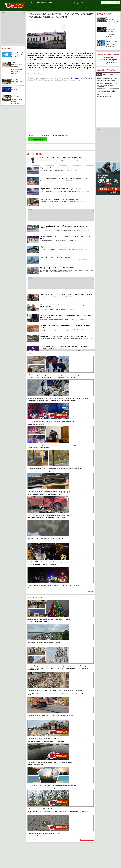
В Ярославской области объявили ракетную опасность (61, 189)
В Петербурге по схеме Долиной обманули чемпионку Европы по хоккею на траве (65, 306)
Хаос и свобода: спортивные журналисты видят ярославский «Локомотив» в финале (112, 32)
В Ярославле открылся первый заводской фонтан (17, 81)
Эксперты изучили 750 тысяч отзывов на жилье (58, 268)
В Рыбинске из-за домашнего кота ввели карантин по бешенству (65, 199)
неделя (105, 74)
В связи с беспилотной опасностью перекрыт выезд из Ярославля (107, 79)
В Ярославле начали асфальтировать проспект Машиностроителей (51, 715)
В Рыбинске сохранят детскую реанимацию (56, 257)
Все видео (90, 592)
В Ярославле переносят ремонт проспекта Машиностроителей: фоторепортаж (55, 691)
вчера (111, 74)
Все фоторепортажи (87, 840)
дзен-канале (89, 78)
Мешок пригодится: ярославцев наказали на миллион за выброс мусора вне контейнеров (59, 398)
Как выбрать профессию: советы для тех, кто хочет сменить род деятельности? (17, 100)
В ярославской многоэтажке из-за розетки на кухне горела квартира (66, 294)
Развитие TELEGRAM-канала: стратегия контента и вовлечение (18, 55)
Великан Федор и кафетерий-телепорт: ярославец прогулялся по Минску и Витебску (57, 666)
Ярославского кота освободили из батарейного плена (46, 538)
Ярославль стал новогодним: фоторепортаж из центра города (49, 619)
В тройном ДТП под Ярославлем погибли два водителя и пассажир (51, 562)
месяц (99, 74)
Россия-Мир (35, 8)
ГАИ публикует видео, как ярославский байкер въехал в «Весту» (50, 515)
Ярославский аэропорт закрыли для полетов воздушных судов (64, 178)
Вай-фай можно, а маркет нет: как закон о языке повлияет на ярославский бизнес (112, 45)
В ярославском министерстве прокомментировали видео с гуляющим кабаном (55, 468)
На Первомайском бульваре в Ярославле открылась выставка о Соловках (64, 227)
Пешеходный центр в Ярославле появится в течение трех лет (112, 20)
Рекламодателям (42, 3)
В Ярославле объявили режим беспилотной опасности (106, 96)
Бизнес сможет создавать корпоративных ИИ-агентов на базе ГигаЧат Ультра (111, 61)
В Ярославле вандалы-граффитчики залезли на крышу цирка (49, 492)
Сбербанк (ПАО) (108, 57)
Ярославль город (68, 8)
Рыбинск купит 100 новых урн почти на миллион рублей (61, 158)
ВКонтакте (75, 78)
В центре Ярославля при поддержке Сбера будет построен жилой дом (107, 91)
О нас (33, 3)
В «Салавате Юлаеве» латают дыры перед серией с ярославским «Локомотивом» (107, 85)
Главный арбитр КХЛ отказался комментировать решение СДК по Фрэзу (65, 237)
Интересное (8, 48)
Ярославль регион (50, 8)
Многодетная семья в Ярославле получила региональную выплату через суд (65, 327)
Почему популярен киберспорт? (17, 89)
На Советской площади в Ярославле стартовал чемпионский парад (51, 422)
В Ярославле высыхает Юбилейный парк (42, 809)
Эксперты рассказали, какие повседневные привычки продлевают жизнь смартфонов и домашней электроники (17, 69)
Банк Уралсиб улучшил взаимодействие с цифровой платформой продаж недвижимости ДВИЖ (65, 347)
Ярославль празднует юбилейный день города (44, 642)
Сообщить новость (38, 139)
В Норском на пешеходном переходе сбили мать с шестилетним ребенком (53, 585)
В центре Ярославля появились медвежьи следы (44, 834)
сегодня (117, 74)
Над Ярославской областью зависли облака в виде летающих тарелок (52, 785)
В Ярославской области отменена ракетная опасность (61, 168)
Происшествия (116, 8)
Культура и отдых (100, 8)
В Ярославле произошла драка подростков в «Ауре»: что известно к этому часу (55, 375)
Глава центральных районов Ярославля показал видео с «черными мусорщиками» (65, 316)
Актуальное (104, 14)
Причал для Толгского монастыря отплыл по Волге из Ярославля (50, 762)
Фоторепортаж (84, 8)
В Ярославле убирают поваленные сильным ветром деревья (63, 336)
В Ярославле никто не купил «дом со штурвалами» (59, 247)
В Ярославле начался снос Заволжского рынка (44, 739)
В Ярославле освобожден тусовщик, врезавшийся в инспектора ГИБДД (52, 445)
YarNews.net (46, 135)
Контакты (52, 3)
